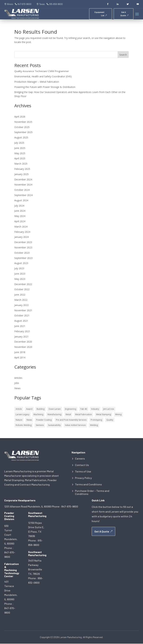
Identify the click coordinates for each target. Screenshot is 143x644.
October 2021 (22, 316)
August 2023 (21, 263)
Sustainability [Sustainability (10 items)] (54, 425)
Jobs (17, 383)
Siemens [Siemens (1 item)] (40, 425)
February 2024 (22, 232)
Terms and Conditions (88, 485)
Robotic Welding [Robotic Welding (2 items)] (24, 425)
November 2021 (23, 311)
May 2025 (20, 154)
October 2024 (22, 190)
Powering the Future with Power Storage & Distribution (45, 87)
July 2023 (19, 269)
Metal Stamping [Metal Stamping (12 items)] (104, 415)
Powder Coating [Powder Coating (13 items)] (44, 420)
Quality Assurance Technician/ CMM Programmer (42, 71)
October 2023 (22, 253)
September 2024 (23, 195)
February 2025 (22, 169)
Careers (80, 459)
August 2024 (21, 201)
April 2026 (20, 117)
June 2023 (20, 274)
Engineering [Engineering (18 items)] (71, 409)
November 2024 (23, 185)
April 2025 (20, 159)
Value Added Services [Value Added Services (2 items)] (75, 425)
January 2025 (21, 175)
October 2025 (22, 127)
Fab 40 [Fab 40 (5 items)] (84, 409)
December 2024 (23, 180)
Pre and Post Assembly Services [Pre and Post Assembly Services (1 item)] (71, 420)
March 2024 (21, 227)
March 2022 (21, 300)
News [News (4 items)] (29, 420)
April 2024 (20, 222)
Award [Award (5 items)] (29, 409)
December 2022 (23, 284)
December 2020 (23, 342)
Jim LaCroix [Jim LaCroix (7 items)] (109, 409)
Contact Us (82, 465)
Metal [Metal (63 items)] (68, 415)
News (17, 389)
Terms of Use (83, 472)
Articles (18, 378)
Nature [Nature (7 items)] (19, 420)
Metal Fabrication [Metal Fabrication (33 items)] (84, 415)
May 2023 (20, 279)
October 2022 (22, 290)
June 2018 (20, 353)
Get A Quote (123, 14)
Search (123, 55)
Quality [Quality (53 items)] (110, 420)
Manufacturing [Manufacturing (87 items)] (54, 415)
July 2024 (19, 206)
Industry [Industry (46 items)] (95, 409)
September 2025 (23, 133)
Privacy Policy (83, 478)
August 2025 (21, 138)
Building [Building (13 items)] (41, 409)
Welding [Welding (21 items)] (94, 425)
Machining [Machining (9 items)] (38, 415)
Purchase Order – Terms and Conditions (92, 493)
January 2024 (21, 237)
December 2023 (23, 243)
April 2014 (20, 358)
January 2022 (21, 305)
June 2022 (20, 295)
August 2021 (21, 321)
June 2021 (20, 326)
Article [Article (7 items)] (19, 409)
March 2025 (21, 164)
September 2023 (23, 258)
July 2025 (19, 143)
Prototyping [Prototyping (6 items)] (96, 420)
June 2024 (20, 211)
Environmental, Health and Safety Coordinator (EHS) (43, 77)
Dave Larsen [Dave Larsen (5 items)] (55, 409)
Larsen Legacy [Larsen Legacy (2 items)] (22, 415)
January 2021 (21, 337)
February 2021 (22, 332)
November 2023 (23, 248)
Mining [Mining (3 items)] (118, 415)
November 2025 (23, 122)
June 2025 (20, 148)
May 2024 (20, 216)
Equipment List (99, 14)
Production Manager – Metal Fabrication (37, 82)
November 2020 (23, 347)
